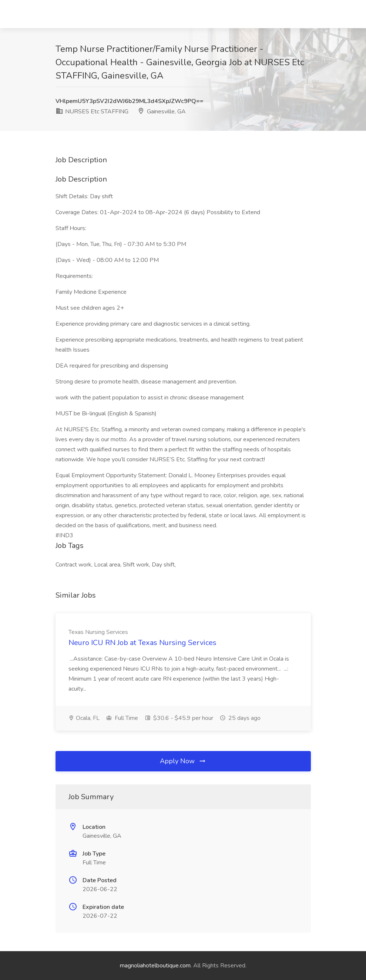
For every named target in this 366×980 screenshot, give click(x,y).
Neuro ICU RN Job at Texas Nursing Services (142, 643)
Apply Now (183, 761)
